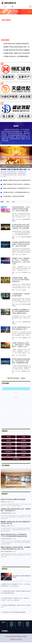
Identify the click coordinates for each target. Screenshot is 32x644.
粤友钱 (9, 437)
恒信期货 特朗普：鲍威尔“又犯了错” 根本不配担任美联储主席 (21, 280)
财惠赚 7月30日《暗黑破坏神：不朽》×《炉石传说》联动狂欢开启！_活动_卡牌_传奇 (21, 261)
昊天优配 (9, 448)
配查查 (4, 622)
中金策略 (23, 451)
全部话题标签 (16, 459)
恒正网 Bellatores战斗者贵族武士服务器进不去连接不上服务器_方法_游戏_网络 (21, 226)
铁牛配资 (23, 448)
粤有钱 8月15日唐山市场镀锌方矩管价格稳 (15, 166)
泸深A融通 (9, 444)
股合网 (9, 440)
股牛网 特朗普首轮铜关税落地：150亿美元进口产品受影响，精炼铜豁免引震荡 (21, 361)
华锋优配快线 (9, 451)
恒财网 (23, 455)
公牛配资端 (23, 444)
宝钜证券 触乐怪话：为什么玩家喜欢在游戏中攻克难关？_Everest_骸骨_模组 (21, 209)
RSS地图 (18, 636)
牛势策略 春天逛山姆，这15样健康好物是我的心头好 (16, 192)
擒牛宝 (9, 455)
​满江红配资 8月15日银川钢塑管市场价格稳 (14, 612)
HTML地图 (23, 636)
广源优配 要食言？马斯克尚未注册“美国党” (14, 196)
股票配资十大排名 (20, 624)
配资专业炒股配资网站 (12, 624)
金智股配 (23, 440)
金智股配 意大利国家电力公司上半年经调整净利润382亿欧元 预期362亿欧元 (21, 311)
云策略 (23, 437)
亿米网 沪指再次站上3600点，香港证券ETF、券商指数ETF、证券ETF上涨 (21, 345)
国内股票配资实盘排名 (28, 624)
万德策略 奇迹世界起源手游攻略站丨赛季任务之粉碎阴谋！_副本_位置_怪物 (21, 244)
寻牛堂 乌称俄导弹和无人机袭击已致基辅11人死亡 (21, 328)
